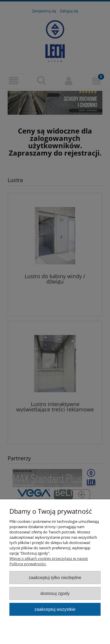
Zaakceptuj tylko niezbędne (55, 577)
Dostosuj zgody (55, 593)
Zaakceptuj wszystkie (55, 609)
